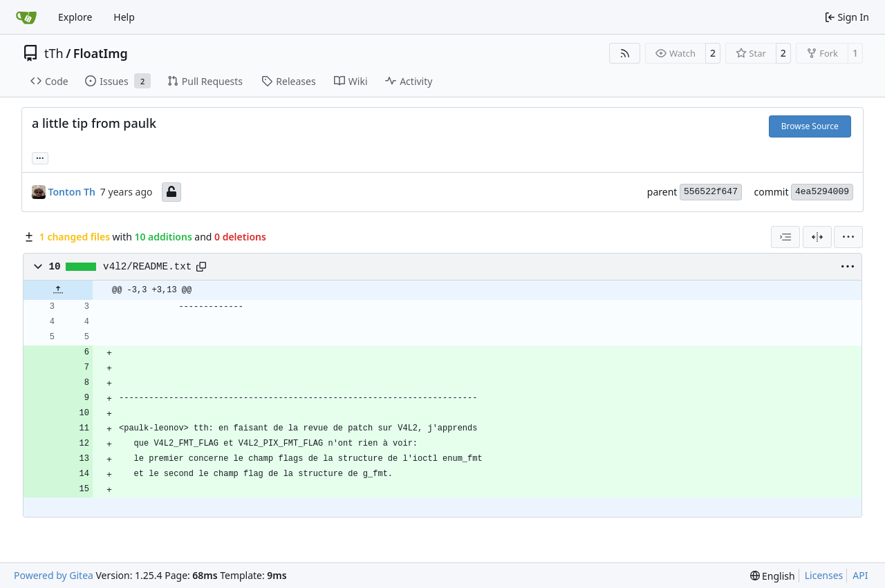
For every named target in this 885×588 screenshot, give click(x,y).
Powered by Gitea (54, 575)
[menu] (848, 237)
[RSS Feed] (625, 53)
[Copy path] (201, 267)
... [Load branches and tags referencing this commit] (40, 157)
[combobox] (785, 237)
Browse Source (810, 126)
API (860, 575)
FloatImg (101, 53)
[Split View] (817, 237)
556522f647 (711, 192)
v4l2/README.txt (147, 267)
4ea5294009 (822, 192)
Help (124, 17)
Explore (75, 17)
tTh (54, 53)
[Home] (26, 17)
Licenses (824, 575)
